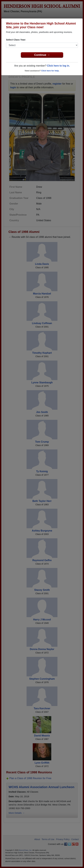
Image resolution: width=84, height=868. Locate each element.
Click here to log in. (58, 66)
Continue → (42, 55)
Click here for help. (50, 71)
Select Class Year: (16, 40)
